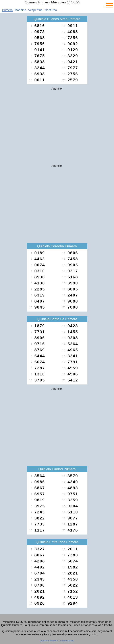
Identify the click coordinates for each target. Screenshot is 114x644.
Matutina (21, 10)
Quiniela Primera (49, 641)
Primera (7, 10)
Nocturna (51, 10)
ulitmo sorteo (67, 641)
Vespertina (35, 10)
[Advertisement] (57, 120)
